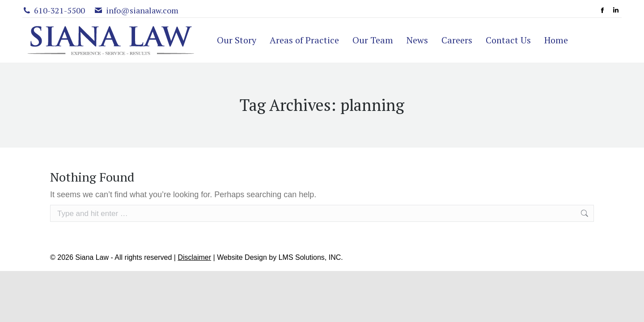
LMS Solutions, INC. (311, 257)
